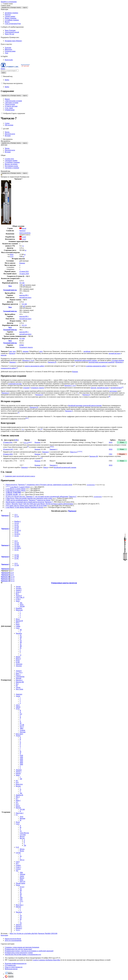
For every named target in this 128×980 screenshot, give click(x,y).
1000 (21, 757)
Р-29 (17, 847)
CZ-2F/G (17, 534)
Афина (18, 707)
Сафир (18, 626)
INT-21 (22, 860)
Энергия (19, 925)
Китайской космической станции (65, 467)
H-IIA (18, 660)
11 (79, 451)
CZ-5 (16, 563)
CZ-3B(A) (18, 548)
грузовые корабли (118, 360)
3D (21, 894)
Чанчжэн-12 (5, 581)
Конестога (19, 784)
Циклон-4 (19, 680)
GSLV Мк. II (20, 597)
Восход (22, 836)
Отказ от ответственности (14, 967)
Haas (17, 673)
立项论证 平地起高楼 (13, 492)
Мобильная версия (11, 969)
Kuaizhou (19, 608)
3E (21, 896)
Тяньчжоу (13, 362)
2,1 (9, 486)
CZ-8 (12, 573)
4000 (21, 763)
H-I (17, 781)
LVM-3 (18, 599)
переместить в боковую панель (11, 7)
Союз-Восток (24, 833)
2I (20, 790)
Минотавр (19, 610)
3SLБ (22, 605)
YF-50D (22, 338)
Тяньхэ (46, 467)
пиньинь (26, 351)
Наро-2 (18, 675)
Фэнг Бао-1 (20, 905)
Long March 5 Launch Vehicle (16, 489)
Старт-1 (18, 867)
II (20, 721)
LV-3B (22, 725)
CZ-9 (12, 575)
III (21, 723)
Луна (21, 817)
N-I (17, 802)
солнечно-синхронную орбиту (96, 366)
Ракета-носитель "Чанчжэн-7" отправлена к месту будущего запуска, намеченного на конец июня (39, 485)
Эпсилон (19, 666)
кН (24, 285)
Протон (18, 808)
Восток (22, 838)
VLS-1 (18, 930)
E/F (21, 714)
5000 (21, 764)
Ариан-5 (19, 590)
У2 (21, 831)
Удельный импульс (10, 290)
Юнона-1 (19, 926)
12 (81, 451)
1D (21, 916)
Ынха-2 (18, 659)
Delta (22, 880)
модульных (113, 391)
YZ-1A (26, 443)
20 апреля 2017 (8, 449)
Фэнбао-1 (18, 521)
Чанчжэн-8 (5, 573)
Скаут (18, 862)
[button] (2, 4)
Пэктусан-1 (20, 813)
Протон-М (19, 621)
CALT (24, 239)
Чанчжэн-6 (39, 395)
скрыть (25, 7)
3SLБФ (22, 606)
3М (21, 793)
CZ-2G (17, 536)
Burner (22, 878)
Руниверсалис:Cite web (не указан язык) (18, 949)
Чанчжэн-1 (5, 516)
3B (21, 642)
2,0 (7, 486)
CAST (24, 237)
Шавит (18, 657)
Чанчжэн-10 (5, 577)
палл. (41, 351)
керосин (4, 355)
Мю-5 (18, 797)
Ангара (18, 587)
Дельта (18, 736)
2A (21, 917)
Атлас (18, 709)
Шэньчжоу (119, 362)
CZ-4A (17, 555)
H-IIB (18, 662)
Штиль (22, 849)
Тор (17, 871)
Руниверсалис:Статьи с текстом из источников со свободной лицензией (29, 951)
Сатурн (18, 853)
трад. (14, 351)
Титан (18, 885)
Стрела (18, 869)
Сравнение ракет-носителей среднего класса (20, 476)
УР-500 (22, 809)
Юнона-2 (19, 928)
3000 (21, 761)
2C (21, 635)
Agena (22, 876)
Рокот (18, 624)
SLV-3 (22, 727)
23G (21, 899)
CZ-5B (16, 565)
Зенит (18, 601)
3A (21, 641)
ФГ (21, 630)
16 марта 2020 (24, 274)
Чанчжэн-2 (5, 529)
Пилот (18, 806)
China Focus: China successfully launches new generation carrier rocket (29, 498)
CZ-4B (16, 557)
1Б (21, 856)
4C (21, 648)
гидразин (26, 388)
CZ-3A (17, 543)
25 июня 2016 (24, 271)
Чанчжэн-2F (52, 362)
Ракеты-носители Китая (13, 939)
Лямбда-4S (19, 795)
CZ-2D (17, 527)
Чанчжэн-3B (94, 456)
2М (21, 779)
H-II (17, 782)
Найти (3, 73)
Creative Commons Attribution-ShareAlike (46, 960)
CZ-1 (16, 515)
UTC (16, 440)
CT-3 (21, 901)
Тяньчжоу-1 (54, 449)
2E (21, 919)
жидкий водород (116, 388)
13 (41, 458)
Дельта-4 (19, 596)
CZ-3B (16, 544)
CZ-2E (16, 529)
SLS (17, 684)
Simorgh (19, 678)
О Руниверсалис (10, 965)
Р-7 (17, 815)
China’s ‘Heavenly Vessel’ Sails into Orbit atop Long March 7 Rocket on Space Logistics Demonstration (39, 504)
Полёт (18, 822)
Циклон (18, 907)
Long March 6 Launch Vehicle (16, 491)
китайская (87, 351)
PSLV (18, 623)
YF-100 (22, 283)
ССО (12, 256)
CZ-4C (16, 558)
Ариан (18, 696)
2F (21, 639)
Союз (18, 628)
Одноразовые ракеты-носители (64, 583)
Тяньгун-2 (74, 452)
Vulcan (18, 687)
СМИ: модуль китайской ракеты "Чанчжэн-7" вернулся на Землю (28, 500)
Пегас (18, 619)
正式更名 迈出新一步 (13, 495)
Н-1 (17, 799)
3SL (21, 603)
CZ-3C (16, 550)
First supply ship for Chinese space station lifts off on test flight (26, 506)
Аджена (22, 730)
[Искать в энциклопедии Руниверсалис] (10, 71)
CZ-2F (16, 532)
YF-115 (24, 325)
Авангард (19, 694)
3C (21, 644)
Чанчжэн (22, 231)
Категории (4, 935)
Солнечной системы (15, 384)
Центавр (23, 732)
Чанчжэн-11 (5, 579)
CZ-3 (16, 541)
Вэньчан (22, 263)
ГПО (110, 454)
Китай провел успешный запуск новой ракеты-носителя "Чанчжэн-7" (30, 502)
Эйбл (22, 728)
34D (21, 898)
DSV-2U (23, 881)
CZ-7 (12, 571)
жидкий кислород (25, 297)
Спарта (18, 865)
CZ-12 (12, 581)
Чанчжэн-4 (5, 557)
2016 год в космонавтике (13, 940)
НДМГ (22, 345)
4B (21, 646)
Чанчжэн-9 (5, 575)
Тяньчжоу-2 (54, 465)
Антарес (19, 588)
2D (21, 637)
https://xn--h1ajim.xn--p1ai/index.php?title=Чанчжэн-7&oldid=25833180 (34, 933)
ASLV (18, 705)
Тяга (10, 286)
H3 (17, 686)
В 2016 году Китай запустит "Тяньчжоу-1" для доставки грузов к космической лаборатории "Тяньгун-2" (41, 497)
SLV (17, 863)
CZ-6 (12, 569)
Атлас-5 (18, 592)
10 (53, 447)
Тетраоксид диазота (26, 347)
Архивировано (91, 485)
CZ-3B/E (17, 546)
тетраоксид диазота (37, 388)
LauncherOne (20, 677)
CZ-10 (12, 577)
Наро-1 (18, 800)
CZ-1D (17, 516)
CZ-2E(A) (18, 530)
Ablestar (22, 874)
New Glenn (19, 689)
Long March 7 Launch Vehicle (20, 487)
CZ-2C (16, 525)
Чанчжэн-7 (5, 571)
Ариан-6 (19, 671)
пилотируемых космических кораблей (101, 362)
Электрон (19, 664)
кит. (11, 351)
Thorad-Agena (20, 883)
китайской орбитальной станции (86, 360)
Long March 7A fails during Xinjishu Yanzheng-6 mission (25, 507)
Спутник (23, 835)
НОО (12, 254)
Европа (18, 773)
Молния (22, 818)
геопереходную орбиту (9, 368)
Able (21, 872)
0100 (21, 755)
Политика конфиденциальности (16, 963)
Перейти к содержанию (9, 2)
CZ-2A (17, 523)
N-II (17, 804)
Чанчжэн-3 (5, 545)
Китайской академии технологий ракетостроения (85, 405)
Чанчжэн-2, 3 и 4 (28, 360)
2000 (21, 759)
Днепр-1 (19, 772)
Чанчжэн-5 (5, 393)
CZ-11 (12, 579)
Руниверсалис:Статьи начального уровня (19, 953)
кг (26, 250)
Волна (22, 851)
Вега (17, 594)
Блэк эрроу (19, 734)
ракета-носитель (25, 233)
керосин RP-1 (24, 295)
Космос (18, 786)
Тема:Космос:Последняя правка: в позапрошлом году (23, 954)
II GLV (22, 887)
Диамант (19, 770)
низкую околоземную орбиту (35, 366)
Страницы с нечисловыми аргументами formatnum (22, 947)
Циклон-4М (20, 682)
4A (21, 923)
